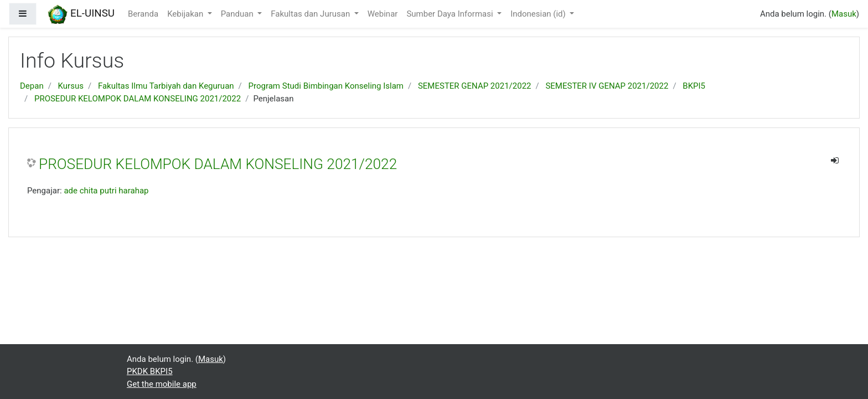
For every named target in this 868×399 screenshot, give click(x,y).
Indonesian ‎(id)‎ (539, 14)
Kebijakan (186, 14)
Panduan (238, 14)
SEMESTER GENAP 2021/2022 (475, 86)
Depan (32, 86)
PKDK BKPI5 (150, 371)
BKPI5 (694, 86)
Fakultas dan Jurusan (311, 14)
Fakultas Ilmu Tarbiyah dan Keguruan (166, 86)
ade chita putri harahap (106, 191)
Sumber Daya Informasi (451, 14)
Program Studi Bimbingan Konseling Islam (326, 86)
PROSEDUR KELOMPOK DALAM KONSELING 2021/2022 (138, 99)
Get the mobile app (162, 384)
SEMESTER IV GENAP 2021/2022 (607, 86)
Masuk (844, 14)
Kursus (71, 86)
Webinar (383, 14)
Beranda (143, 14)
